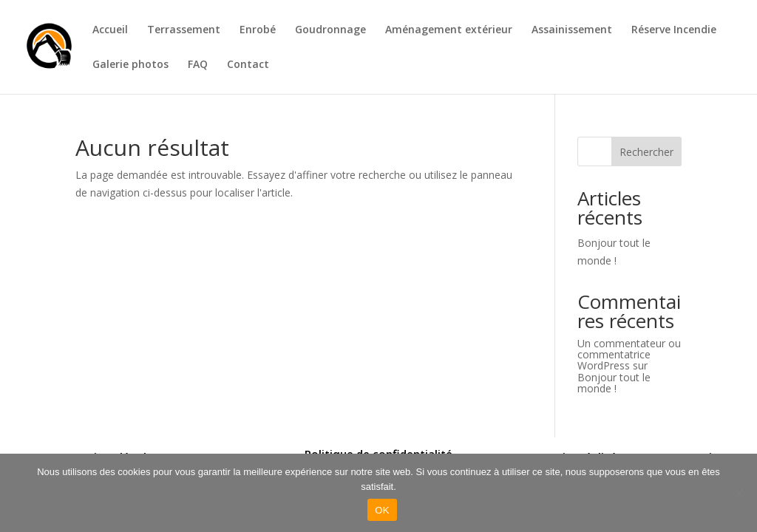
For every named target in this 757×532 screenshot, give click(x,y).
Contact (248, 65)
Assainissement (572, 30)
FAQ (198, 65)
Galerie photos (130, 65)
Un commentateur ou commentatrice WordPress (629, 355)
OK (382, 510)
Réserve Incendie (674, 30)
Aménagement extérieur (449, 30)
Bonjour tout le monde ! (614, 383)
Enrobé (258, 30)
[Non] (739, 493)
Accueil (110, 30)
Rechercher (646, 152)
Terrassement (184, 30)
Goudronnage (330, 30)
